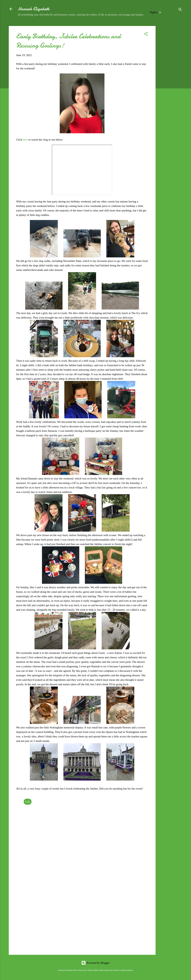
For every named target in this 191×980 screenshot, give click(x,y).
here (26, 140)
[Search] (180, 10)
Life (28, 802)
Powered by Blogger (95, 963)
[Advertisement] (170, 82)
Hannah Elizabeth (34, 9)
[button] (146, 34)
